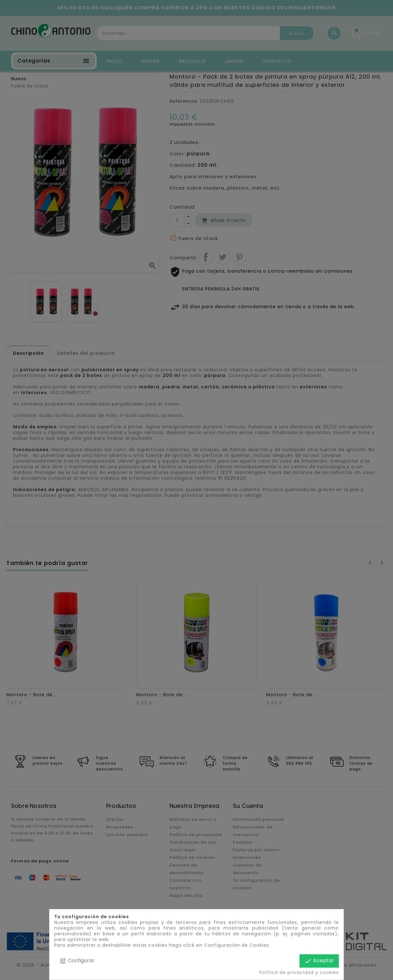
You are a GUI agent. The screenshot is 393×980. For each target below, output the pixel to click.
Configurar (77, 961)
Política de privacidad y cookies (299, 972)
